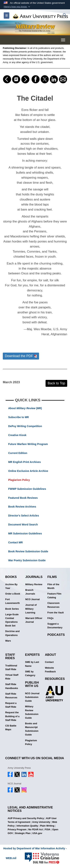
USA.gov (37, 833)
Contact (49, 662)
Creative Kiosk (17, 435)
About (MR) (25, 408)
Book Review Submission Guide (28, 551)
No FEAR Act (35, 830)
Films (52, 577)
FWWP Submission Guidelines (27, 489)
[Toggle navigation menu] (63, 40)
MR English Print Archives (25, 462)
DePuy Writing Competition (25, 426)
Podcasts (56, 635)
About (51, 655)
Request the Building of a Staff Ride (12, 716)
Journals (34, 577)
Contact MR (15, 542)
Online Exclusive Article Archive (28, 471)
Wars (8, 641)
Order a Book (13, 594)
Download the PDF (21, 356)
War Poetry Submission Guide (27, 560)
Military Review (34, 584)
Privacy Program (17, 830)
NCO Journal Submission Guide (32, 697)
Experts (32, 655)
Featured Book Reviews (23, 498)
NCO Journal (32, 599)
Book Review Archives (22, 507)
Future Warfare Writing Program (28, 444)
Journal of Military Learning (31, 609)
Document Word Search (23, 525)
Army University (41, 822)
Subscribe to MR (18, 417)
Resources (55, 679)
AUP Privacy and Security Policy (26, 818)
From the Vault (56, 613)
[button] (17, 7)
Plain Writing (47, 826)
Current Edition (18, 453)
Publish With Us (32, 684)
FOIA (48, 830)
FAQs (50, 618)
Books (11, 577)
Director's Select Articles (24, 516)
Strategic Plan (23, 833)
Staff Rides (10, 656)
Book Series (12, 609)
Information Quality (27, 826)
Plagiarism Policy (19, 480)
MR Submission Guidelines (25, 533)
